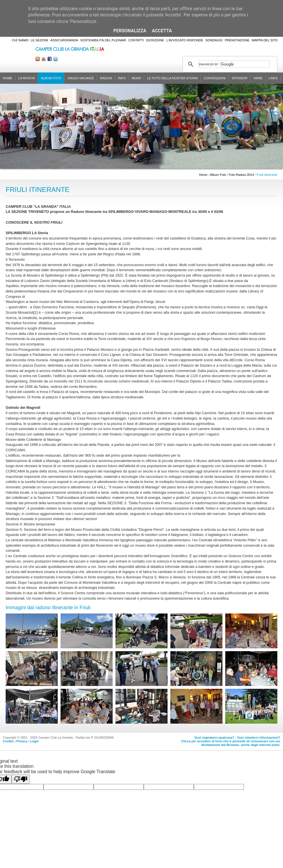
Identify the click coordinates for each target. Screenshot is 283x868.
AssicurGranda (64, 40)
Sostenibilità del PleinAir (103, 40)
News (136, 78)
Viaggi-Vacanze (81, 78)
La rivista (27, 78)
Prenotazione (237, 40)
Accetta (162, 31)
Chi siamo (20, 40)
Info (122, 78)
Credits (8, 741)
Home (8, 78)
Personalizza (130, 31)
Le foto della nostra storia (172, 78)
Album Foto (51, 78)
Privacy (22, 741)
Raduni (106, 78)
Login (35, 741)
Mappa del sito (265, 40)
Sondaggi (214, 40)
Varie (258, 78)
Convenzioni (215, 78)
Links (273, 78)
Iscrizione (155, 40)
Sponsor (239, 78)
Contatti (136, 40)
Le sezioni (40, 40)
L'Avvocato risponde (185, 40)
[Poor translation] (21, 779)
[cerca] (234, 64)
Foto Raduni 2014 (241, 175)
